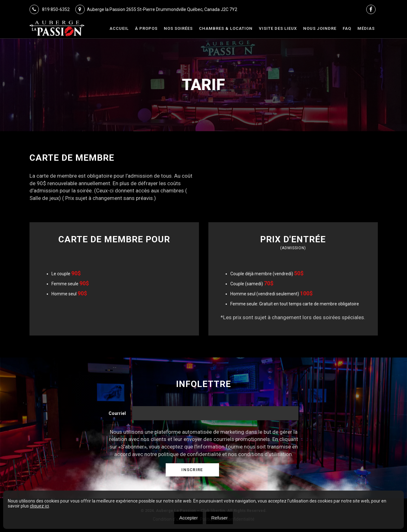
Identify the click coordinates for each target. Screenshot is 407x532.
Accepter (188, 518)
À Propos (146, 28)
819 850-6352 (50, 9)
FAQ (347, 28)
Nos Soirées (178, 28)
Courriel (117, 413)
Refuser (220, 518)
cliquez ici (39, 506)
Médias (366, 28)
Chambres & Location (226, 28)
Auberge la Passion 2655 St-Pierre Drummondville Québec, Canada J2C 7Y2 (156, 9)
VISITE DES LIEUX (278, 28)
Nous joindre (320, 28)
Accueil (119, 28)
